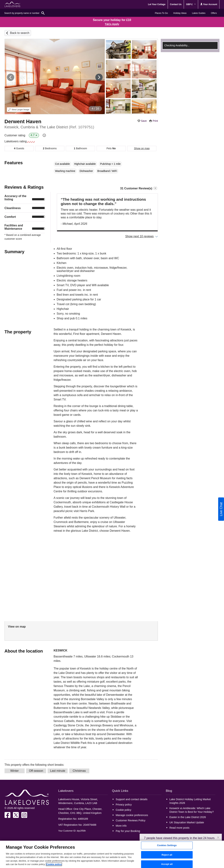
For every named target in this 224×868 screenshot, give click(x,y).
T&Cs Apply (112, 24)
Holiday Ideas (180, 13)
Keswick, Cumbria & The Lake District (49, 127)
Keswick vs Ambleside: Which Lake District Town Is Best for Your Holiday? (192, 810)
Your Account (209, 4)
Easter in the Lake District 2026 (188, 817)
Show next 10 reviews (139, 236)
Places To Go (161, 13)
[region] (112, 854)
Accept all (167, 864)
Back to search (20, 33)
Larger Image (19, 110)
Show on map (142, 148)
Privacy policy (124, 805)
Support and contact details (132, 799)
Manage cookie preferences (132, 815)
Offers (214, 13)
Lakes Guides (199, 13)
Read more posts (180, 828)
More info (121, 826)
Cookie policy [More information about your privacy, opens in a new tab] (54, 864)
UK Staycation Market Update (187, 822)
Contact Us (176, 4)
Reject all (167, 855)
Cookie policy (124, 810)
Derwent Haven (23, 121)
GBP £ (191, 4)
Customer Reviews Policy (131, 820)
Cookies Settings (167, 845)
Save (144, 121)
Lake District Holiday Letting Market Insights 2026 (190, 801)
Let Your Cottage (157, 4)
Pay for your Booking (128, 831)
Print (155, 121)
